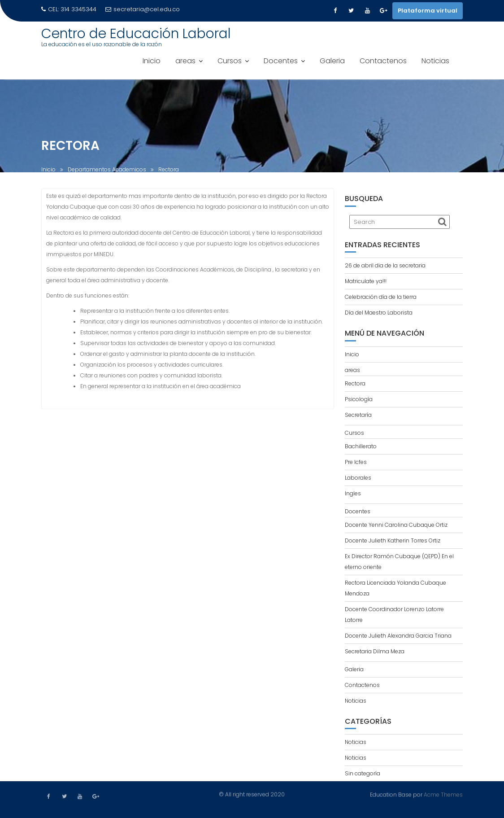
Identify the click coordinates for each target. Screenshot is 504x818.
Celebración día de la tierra (381, 297)
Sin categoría (363, 773)
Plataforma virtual (428, 11)
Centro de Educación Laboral (136, 34)
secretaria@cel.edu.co (143, 9)
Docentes (281, 61)
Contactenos (383, 61)
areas (185, 61)
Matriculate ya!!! (366, 281)
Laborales (358, 478)
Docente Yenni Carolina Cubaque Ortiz (396, 525)
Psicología (359, 399)
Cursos (230, 61)
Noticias (435, 61)
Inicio (152, 61)
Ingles (353, 493)
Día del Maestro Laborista (379, 313)
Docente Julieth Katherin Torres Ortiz (393, 540)
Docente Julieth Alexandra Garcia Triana (398, 636)
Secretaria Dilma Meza (375, 651)
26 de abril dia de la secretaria (385, 265)
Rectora (355, 383)
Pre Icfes (356, 462)
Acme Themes (443, 794)
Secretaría (358, 415)
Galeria (332, 61)
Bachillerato (361, 446)
